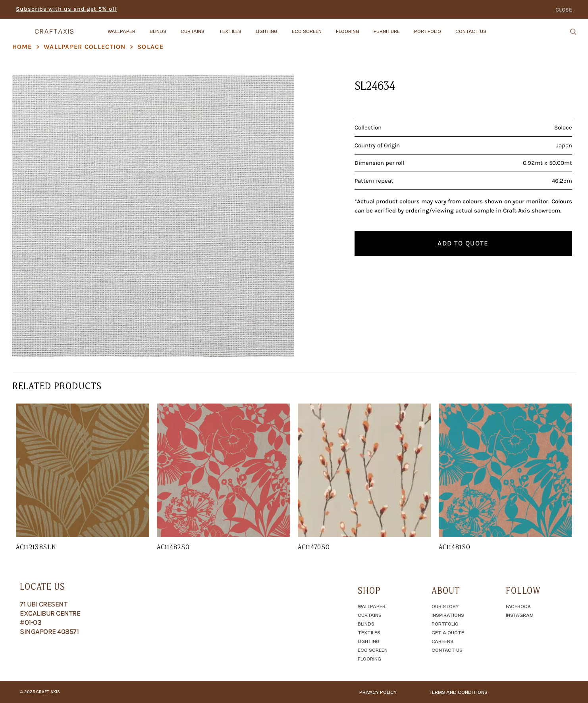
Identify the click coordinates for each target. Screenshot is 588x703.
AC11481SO (455, 547)
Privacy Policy (378, 692)
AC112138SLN (36, 547)
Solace (150, 47)
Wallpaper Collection (85, 47)
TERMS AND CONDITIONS (458, 692)
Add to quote (463, 243)
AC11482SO (173, 547)
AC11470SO (314, 547)
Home (22, 47)
